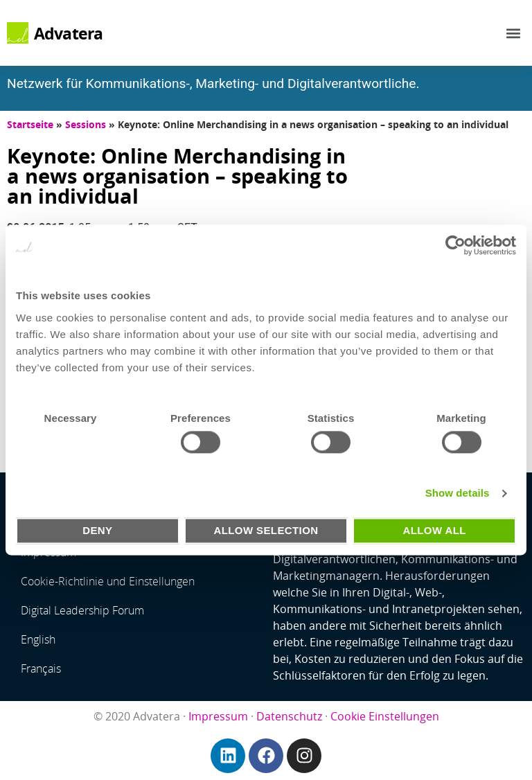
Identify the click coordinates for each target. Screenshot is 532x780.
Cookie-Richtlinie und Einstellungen (108, 581)
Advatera (69, 33)
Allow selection (266, 530)
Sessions (86, 124)
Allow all (434, 530)
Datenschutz (289, 716)
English (38, 639)
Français (41, 668)
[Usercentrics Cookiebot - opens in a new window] (455, 245)
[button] (514, 33)
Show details (458, 494)
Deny (97, 530)
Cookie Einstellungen (385, 716)
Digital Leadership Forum (82, 610)
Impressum (218, 716)
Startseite (30, 124)
